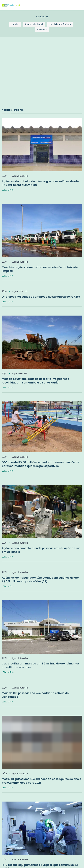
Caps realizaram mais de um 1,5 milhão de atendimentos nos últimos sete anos (41, 665)
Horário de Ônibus (60, 24)
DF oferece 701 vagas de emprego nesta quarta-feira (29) (41, 297)
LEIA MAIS (8, 190)
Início (15, 24)
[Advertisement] (28, 76)
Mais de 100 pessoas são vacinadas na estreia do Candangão (35, 695)
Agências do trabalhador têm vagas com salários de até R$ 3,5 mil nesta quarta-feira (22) (40, 579)
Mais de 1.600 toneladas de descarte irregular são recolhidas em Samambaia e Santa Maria (36, 381)
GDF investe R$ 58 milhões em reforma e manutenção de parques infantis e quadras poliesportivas (40, 464)
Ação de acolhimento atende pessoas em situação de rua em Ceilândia (41, 550)
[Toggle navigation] (80, 5)
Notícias (42, 30)
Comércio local (34, 24)
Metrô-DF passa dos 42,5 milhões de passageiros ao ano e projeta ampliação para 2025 (41, 781)
